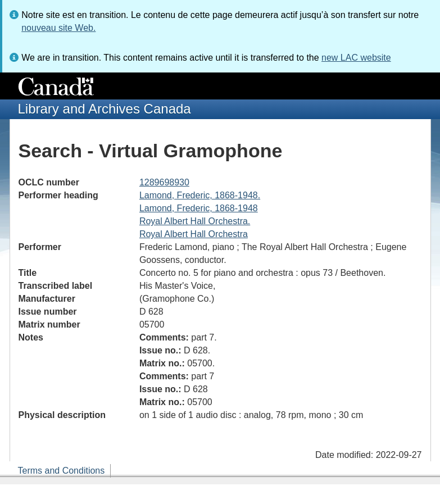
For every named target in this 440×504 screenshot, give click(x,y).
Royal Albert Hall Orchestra (194, 234)
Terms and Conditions (62, 471)
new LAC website (356, 58)
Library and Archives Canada (105, 109)
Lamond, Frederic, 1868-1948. (200, 195)
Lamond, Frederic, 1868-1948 (199, 208)
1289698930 (164, 182)
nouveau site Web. (58, 28)
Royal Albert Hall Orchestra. (195, 221)
